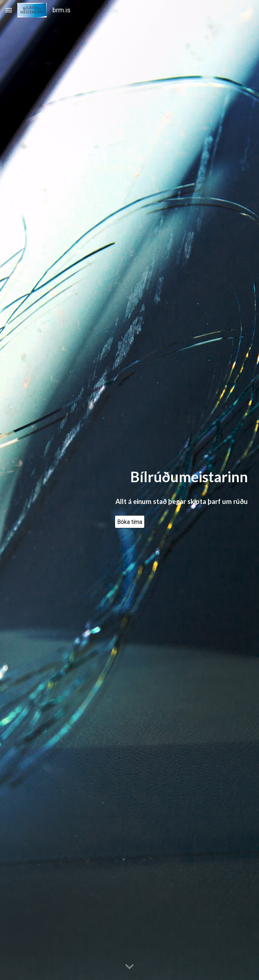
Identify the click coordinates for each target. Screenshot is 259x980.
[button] (9, 10)
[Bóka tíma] (130, 522)
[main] (130, 477)
